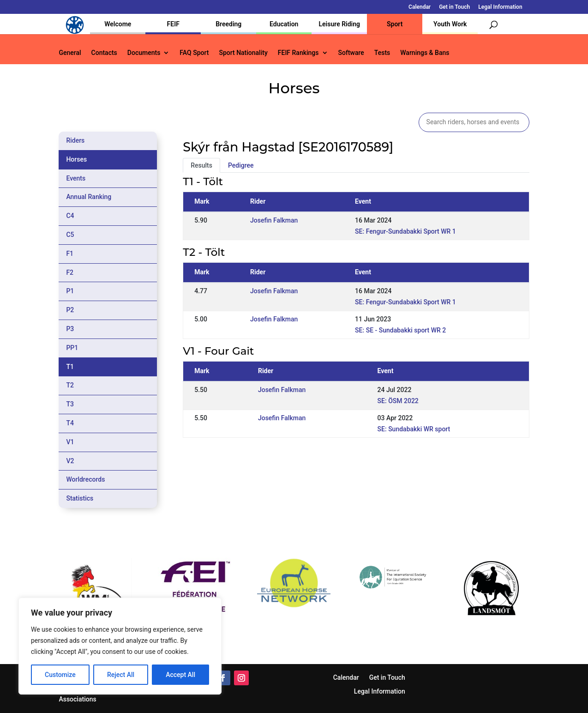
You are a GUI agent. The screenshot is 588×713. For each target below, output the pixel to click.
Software (351, 53)
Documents (144, 53)
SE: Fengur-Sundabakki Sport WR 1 (405, 231)
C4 (70, 216)
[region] (120, 646)
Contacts (104, 53)
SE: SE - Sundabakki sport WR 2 (400, 330)
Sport (395, 24)
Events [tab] (76, 178)
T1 (70, 367)
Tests (382, 53)
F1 (70, 254)
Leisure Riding (339, 24)
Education (284, 24)
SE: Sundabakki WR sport (414, 429)
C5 (70, 235)
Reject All (121, 675)
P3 (70, 329)
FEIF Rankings (298, 53)
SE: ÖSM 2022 (398, 401)
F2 (70, 272)
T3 (70, 404)
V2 (70, 461)
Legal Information (500, 7)
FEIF (173, 24)
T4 (70, 423)
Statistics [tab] (80, 498)
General (70, 53)
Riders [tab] (75, 140)
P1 (70, 291)
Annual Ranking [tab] (89, 197)
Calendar (420, 7)
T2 (70, 385)
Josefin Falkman (274, 220)
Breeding (228, 24)
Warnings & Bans (425, 53)
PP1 (72, 348)
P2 (70, 310)
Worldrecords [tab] (85, 479)
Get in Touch (454, 7)
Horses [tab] (76, 159)
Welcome (118, 24)
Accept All (180, 675)
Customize (60, 675)
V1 (70, 442)
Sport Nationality (243, 53)
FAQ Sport (194, 53)
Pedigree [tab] (241, 165)
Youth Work (450, 24)
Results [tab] (201, 165)
